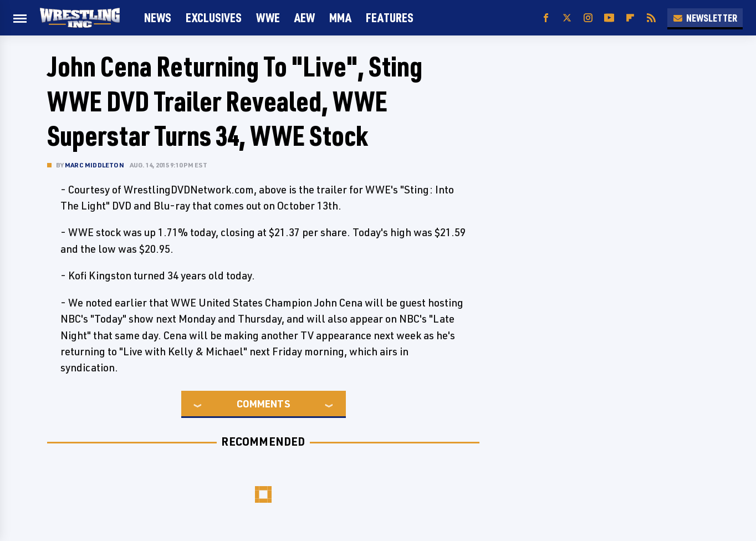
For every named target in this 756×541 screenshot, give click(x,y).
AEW (305, 17)
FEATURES (390, 17)
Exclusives (214, 17)
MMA (340, 17)
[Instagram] (588, 18)
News (158, 17)
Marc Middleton (94, 165)
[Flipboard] (630, 18)
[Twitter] (567, 18)
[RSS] (651, 18)
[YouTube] (609, 18)
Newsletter (705, 18)
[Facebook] (546, 18)
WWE (268, 17)
